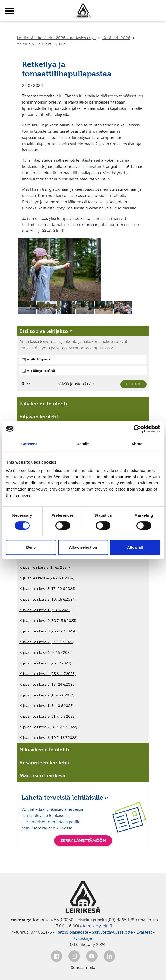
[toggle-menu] (10, 11)
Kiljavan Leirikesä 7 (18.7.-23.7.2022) (48, 727)
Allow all (135, 547)
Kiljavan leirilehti (40, 417)
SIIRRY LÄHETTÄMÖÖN (83, 841)
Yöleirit (23, 44)
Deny (31, 547)
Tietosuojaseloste (72, 932)
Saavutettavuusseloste (112, 932)
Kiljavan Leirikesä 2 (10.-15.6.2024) (47, 599)
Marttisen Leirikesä (42, 775)
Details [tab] (83, 444)
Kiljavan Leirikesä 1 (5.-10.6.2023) (46, 706)
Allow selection (83, 547)
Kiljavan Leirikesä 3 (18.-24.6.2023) (47, 685)
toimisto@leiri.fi (97, 926)
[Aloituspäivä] (83, 359)
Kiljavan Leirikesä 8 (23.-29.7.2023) (47, 631)
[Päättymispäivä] (83, 371)
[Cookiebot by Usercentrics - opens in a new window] (137, 429)
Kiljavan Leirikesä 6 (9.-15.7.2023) (46, 653)
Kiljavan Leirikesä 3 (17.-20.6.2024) (47, 589)
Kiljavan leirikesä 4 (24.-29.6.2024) (47, 578)
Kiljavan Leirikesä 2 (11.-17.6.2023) (47, 695)
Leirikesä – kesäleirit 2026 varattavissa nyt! (56, 38)
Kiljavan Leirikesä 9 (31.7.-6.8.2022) (48, 716)
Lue (62, 44)
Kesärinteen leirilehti (44, 763)
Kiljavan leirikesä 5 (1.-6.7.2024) (45, 567)
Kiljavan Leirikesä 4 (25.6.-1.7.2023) (48, 674)
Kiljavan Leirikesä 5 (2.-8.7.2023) (45, 663)
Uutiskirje (83, 938)
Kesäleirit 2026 (116, 38)
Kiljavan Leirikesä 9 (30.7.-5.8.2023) (48, 621)
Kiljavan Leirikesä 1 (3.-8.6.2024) (45, 610)
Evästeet (144, 932)
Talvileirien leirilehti (43, 404)
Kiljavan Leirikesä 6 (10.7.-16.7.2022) (48, 738)
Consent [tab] (29, 444)
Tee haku (133, 384)
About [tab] (137, 444)
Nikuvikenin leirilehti (44, 750)
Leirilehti (44, 44)
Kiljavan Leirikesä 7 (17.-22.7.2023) (47, 642)
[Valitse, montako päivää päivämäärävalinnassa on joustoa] (25, 384)
